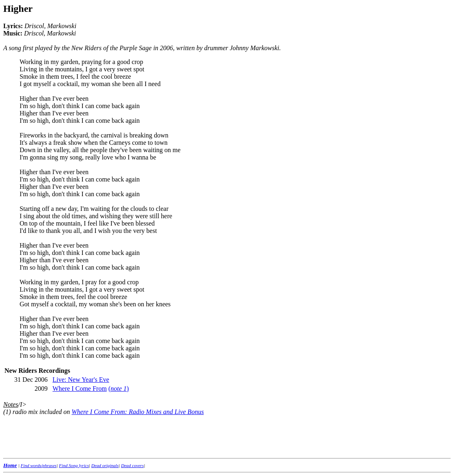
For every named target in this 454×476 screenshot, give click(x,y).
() (119, 389)
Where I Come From (80, 389)
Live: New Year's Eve (81, 380)
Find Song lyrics (74, 465)
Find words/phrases (39, 465)
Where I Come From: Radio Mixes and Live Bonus (138, 412)
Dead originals (105, 465)
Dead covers (133, 465)
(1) (7, 412)
